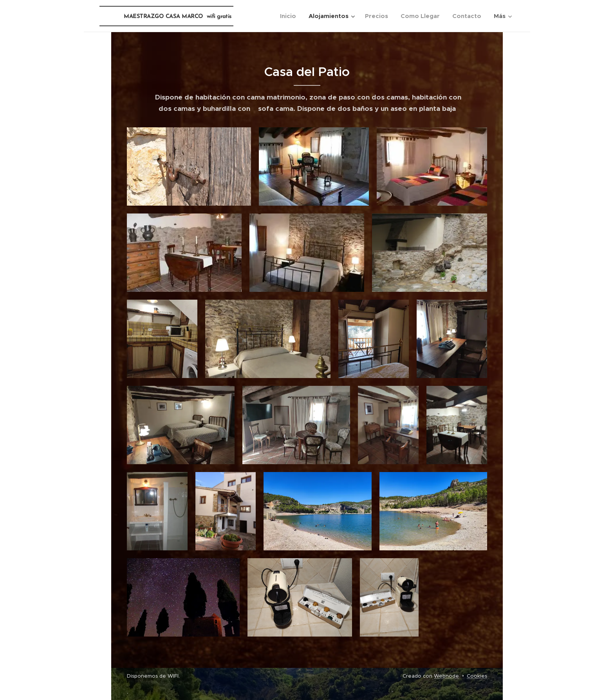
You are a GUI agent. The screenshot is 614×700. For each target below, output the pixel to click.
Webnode (446, 676)
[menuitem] (290, 16)
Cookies (477, 676)
